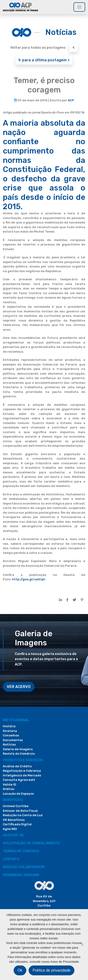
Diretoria (10, 731)
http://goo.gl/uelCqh (29, 579)
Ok (20, 970)
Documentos (13, 740)
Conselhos (11, 735)
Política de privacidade (52, 970)
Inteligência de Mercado (22, 775)
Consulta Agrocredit (19, 780)
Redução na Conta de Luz (23, 815)
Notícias (9, 744)
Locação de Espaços (18, 794)
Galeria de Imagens (18, 749)
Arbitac (9, 789)
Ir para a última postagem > (44, 60)
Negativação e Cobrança (22, 771)
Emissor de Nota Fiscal (20, 811)
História (9, 726)
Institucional (16, 720)
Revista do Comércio (19, 754)
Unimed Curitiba (16, 806)
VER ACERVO (19, 687)
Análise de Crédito (17, 766)
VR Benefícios (14, 820)
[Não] (82, 945)
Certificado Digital (17, 824)
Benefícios (13, 800)
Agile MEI (10, 829)
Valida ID (10, 784)
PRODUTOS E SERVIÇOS (23, 760)
